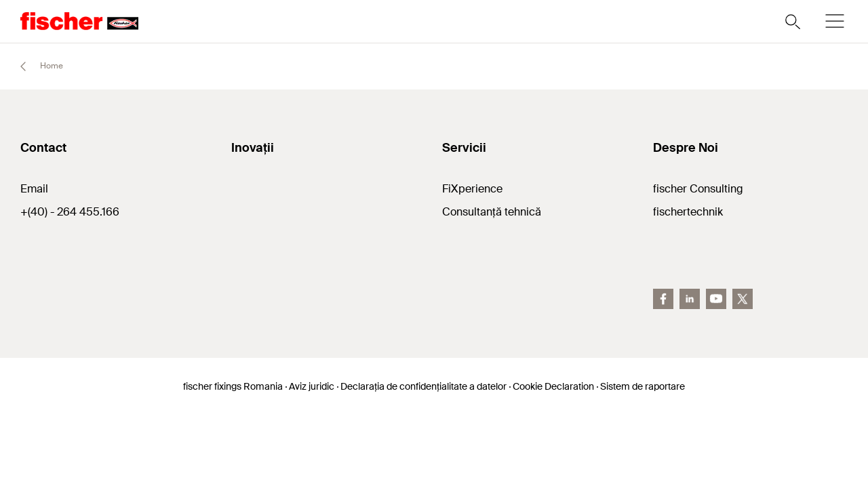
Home (36, 66)
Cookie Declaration (553, 386)
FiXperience (472, 189)
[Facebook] (663, 299)
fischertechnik (688, 212)
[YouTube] (716, 299)
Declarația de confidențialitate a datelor (423, 386)
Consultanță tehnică (492, 212)
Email (34, 189)
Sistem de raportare (643, 386)
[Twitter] (743, 299)
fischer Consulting (698, 189)
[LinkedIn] (690, 299)
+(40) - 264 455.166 (70, 212)
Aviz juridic (312, 386)
